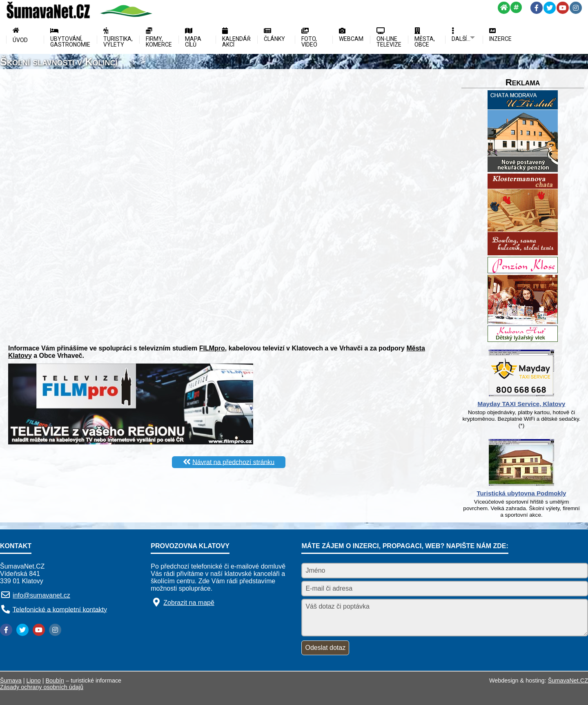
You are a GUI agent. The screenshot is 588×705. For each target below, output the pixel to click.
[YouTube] (563, 8)
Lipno (34, 680)
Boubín (55, 680)
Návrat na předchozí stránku (233, 462)
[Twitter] (550, 8)
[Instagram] (576, 8)
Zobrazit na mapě (189, 603)
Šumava (11, 680)
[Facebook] (537, 8)
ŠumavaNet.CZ (568, 680)
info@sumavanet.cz (41, 595)
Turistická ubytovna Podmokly (521, 493)
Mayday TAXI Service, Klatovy (522, 404)
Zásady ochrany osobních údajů (42, 687)
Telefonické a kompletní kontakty (60, 609)
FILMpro (212, 348)
